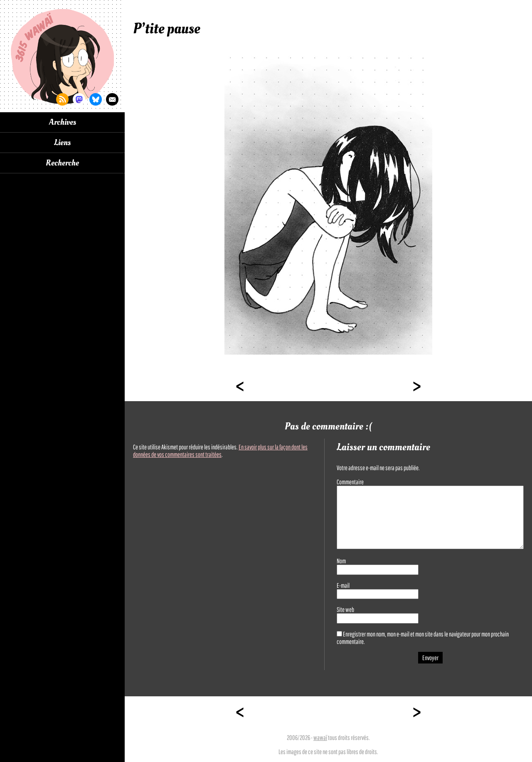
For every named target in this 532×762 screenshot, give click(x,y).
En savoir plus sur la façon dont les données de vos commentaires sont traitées (220, 451)
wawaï (320, 737)
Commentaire (350, 482)
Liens (62, 143)
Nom (341, 561)
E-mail (343, 585)
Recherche (62, 163)
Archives (63, 122)
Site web (345, 609)
